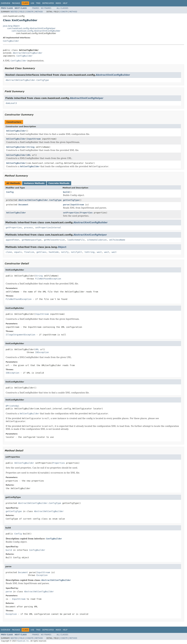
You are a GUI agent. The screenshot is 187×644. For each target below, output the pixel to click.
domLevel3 (11, 103)
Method (39, 12)
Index (58, 3)
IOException (42, 352)
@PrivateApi (12, 406)
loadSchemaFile (76, 240)
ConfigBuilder (11, 41)
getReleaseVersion (54, 240)
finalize (29, 252)
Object (62, 247)
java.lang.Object (11, 26)
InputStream (34, 139)
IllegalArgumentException (20, 335)
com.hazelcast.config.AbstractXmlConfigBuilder (36, 31)
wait (99, 252)
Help (65, 3)
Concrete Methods (59, 183)
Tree (38, 3)
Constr (30, 12)
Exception (42, 575)
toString (89, 252)
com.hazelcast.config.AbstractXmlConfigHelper (31, 28)
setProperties (71, 213)
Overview (6, 3)
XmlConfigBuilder (16, 131)
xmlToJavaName (117, 240)
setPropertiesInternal (48, 228)
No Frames (46, 8)
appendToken (12, 240)
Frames (36, 8)
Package (16, 3)
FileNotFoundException (48, 279)
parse (66, 205)
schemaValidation (97, 240)
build (66, 192)
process (28, 228)
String (31, 147)
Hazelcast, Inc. (23, 641)
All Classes (62, 8)
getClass (41, 252)
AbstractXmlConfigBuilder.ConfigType (27, 80)
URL (29, 155)
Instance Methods (34, 183)
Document (23, 205)
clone (9, 252)
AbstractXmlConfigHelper (87, 98)
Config (10, 192)
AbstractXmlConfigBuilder (27, 53)
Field (22, 12)
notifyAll (77, 252)
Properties (86, 213)
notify (65, 252)
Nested (14, 12)
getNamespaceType (32, 240)
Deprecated (48, 3)
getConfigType (71, 200)
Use (32, 3)
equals (18, 252)
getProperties (14, 228)
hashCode (54, 252)
